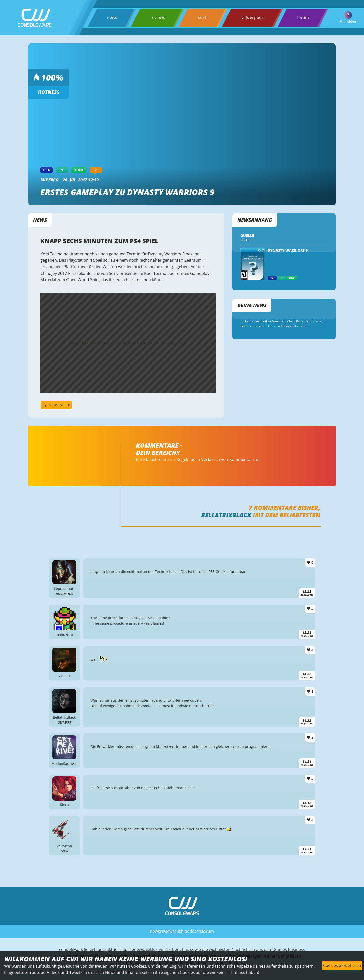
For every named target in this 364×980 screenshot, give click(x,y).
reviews (158, 17)
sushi (203, 17)
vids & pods (253, 17)
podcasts (193, 931)
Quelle (245, 240)
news (112, 17)
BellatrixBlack (226, 515)
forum (303, 17)
